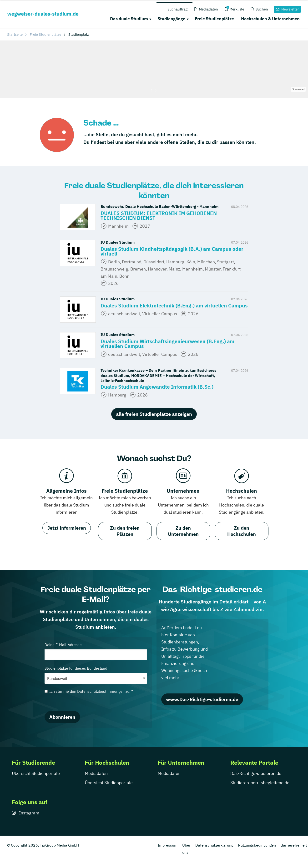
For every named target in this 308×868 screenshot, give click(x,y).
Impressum (168, 845)
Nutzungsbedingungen (257, 845)
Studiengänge (171, 19)
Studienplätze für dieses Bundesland (96, 675)
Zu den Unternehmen (183, 531)
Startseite (15, 34)
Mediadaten (96, 773)
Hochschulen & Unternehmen (270, 19)
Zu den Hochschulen (242, 531)
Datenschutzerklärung (214, 845)
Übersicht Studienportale (36, 773)
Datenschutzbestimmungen (101, 691)
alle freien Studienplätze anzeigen (154, 414)
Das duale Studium (129, 19)
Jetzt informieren (67, 528)
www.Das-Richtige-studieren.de (202, 699)
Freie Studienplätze (214, 19)
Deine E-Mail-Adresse (96, 651)
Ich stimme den (89, 691)
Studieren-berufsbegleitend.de (260, 783)
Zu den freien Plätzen (125, 531)
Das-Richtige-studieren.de (256, 773)
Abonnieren (62, 717)
